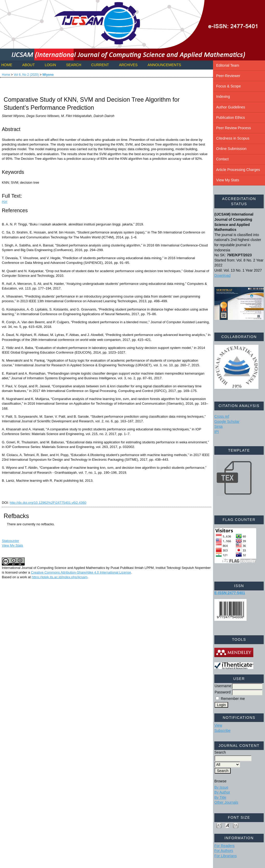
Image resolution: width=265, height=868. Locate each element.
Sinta (218, 426)
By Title (220, 797)
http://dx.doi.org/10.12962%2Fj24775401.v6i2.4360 (48, 503)
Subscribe (222, 731)
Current (100, 65)
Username (223, 686)
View (218, 725)
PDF (5, 202)
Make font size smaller (219, 825)
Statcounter (11, 541)
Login (50, 65)
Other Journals (226, 802)
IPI (217, 432)
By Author (222, 792)
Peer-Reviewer (228, 76)
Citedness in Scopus (233, 138)
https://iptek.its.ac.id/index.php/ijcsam (60, 577)
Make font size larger (236, 825)
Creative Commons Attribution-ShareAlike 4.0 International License (81, 572)
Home (7, 65)
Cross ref (222, 416)
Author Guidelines (231, 107)
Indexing (223, 97)
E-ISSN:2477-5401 (230, 593)
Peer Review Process (234, 128)
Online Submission (231, 149)
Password (223, 692)
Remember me (233, 699)
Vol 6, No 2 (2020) (26, 75)
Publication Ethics (231, 118)
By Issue (221, 787)
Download (222, 275)
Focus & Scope (228, 86)
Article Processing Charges (238, 170)
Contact (222, 159)
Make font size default (227, 825)
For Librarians (226, 856)
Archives (128, 65)
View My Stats (228, 180)
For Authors (224, 851)
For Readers (224, 846)
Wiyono (48, 75)
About (28, 65)
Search (74, 65)
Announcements (164, 65)
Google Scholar (227, 422)
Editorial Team (228, 65)
